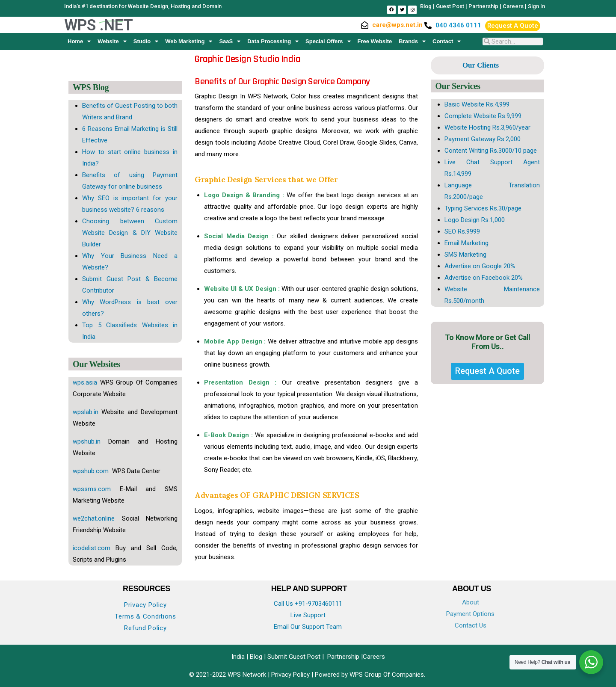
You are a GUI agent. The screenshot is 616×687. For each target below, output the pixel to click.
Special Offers (328, 41)
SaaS (230, 41)
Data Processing (273, 41)
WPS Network (248, 675)
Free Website (375, 41)
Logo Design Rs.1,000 (475, 220)
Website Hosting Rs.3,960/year (487, 127)
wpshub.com (92, 471)
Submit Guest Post (294, 657)
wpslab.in (86, 412)
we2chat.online (94, 518)
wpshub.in (87, 441)
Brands (412, 41)
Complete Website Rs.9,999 (483, 116)
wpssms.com (92, 489)
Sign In (536, 6)
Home (79, 41)
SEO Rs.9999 (462, 231)
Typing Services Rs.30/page (483, 208)
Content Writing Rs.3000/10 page (491, 151)
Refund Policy (145, 628)
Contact (447, 41)
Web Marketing (189, 41)
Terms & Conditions (145, 616)
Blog (426, 6)
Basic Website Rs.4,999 (477, 104)
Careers (513, 6)
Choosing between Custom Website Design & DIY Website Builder (130, 233)
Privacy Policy (145, 605)
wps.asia (85, 382)
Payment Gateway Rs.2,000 (483, 139)
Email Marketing (466, 243)
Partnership (483, 6)
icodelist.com (92, 548)
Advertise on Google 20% (480, 266)
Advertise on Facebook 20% (484, 278)
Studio (146, 41)
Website (112, 41)
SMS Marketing (465, 255)
